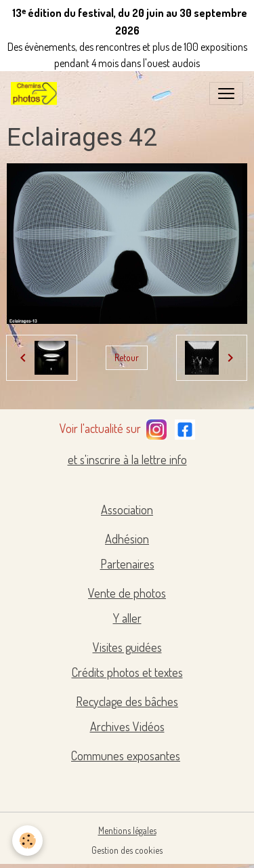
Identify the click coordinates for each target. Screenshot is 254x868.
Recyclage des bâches (127, 701)
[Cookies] (27, 841)
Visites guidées (127, 647)
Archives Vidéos (127, 726)
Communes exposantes (126, 756)
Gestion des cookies (127, 850)
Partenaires (127, 564)
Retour (127, 357)
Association (127, 510)
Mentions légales (127, 830)
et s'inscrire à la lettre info (127, 459)
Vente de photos (127, 593)
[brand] (37, 94)
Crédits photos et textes (127, 672)
